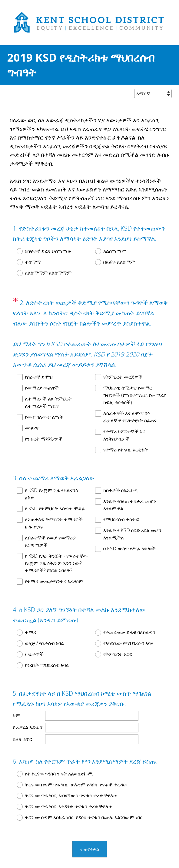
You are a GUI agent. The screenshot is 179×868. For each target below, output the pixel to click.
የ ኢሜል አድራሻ (28, 705)
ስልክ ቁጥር (22, 717)
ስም (16, 694)
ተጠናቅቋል (90, 822)
